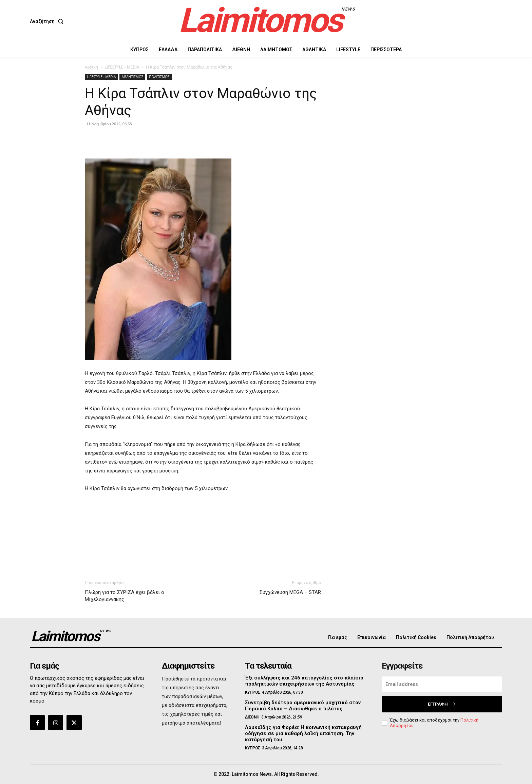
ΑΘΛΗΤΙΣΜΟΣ (132, 77)
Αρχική (91, 67)
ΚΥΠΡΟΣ (253, 692)
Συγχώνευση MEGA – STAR (290, 592)
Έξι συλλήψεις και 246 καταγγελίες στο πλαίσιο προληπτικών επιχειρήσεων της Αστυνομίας (304, 681)
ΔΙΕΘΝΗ (252, 717)
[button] (48, 21)
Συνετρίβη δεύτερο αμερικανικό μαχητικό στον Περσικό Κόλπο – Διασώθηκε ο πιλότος (303, 706)
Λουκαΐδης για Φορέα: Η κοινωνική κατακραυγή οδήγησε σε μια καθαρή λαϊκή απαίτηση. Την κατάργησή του (303, 733)
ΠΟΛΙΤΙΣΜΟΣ (159, 77)
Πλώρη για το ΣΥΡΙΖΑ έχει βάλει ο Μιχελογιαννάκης (125, 596)
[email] (442, 684)
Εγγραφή (442, 704)
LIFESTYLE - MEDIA (122, 67)
